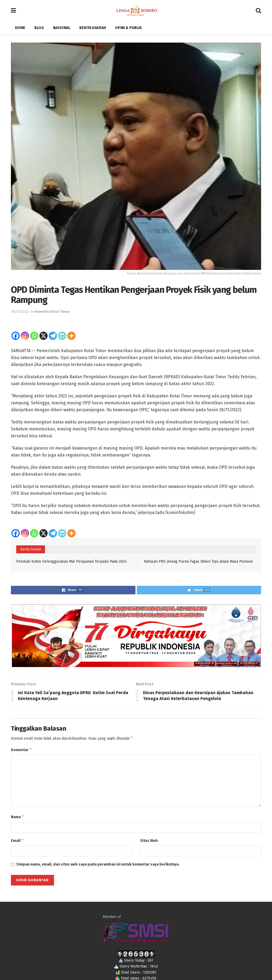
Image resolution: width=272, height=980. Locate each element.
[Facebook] (16, 336)
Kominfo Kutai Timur (52, 312)
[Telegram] (53, 336)
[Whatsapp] (34, 336)
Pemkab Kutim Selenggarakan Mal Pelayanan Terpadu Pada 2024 (71, 561)
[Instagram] (25, 336)
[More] (71, 336)
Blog (39, 28)
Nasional (62, 28)
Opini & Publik (128, 28)
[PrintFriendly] (62, 336)
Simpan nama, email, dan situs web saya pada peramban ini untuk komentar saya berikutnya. (98, 866)
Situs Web (149, 842)
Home (20, 28)
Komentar (21, 751)
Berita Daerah (93, 28)
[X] (44, 336)
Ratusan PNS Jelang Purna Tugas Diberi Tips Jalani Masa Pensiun (198, 561)
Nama (18, 818)
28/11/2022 (20, 312)
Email (17, 842)
